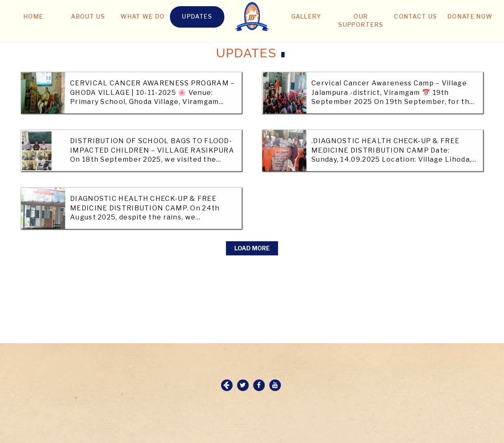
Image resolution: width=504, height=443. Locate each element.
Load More (252, 248)
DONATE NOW (470, 16)
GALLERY (306, 16)
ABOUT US (88, 16)
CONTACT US (415, 16)
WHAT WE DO (142, 16)
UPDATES (197, 16)
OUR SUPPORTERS (361, 20)
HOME (33, 16)
